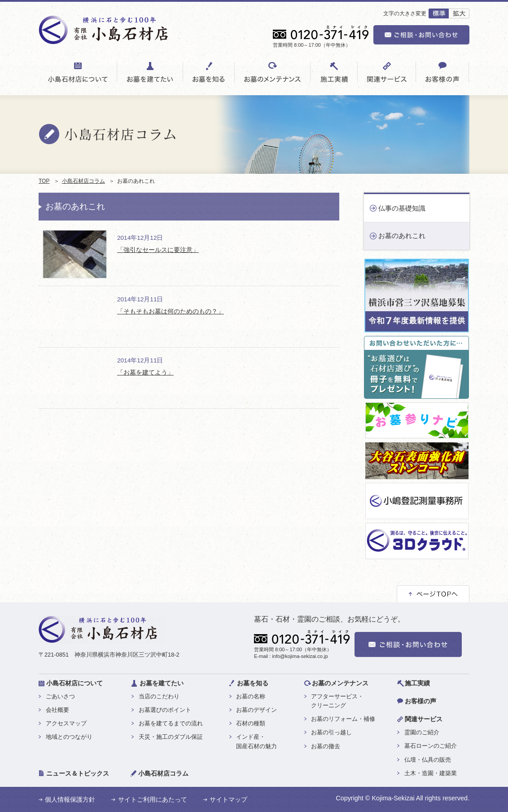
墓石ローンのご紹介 (431, 746)
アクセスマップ (66, 723)
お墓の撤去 (326, 746)
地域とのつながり (69, 737)
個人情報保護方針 (70, 799)
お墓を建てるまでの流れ (171, 723)
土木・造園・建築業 (431, 773)
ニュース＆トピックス (78, 773)
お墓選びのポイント (165, 710)
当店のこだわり (159, 696)
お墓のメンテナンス (340, 683)
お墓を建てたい (162, 683)
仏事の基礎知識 (402, 208)
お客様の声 (420, 701)
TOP (44, 181)
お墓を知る (253, 683)
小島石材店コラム (83, 181)
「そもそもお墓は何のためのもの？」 (171, 311)
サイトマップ (228, 799)
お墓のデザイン (256, 710)
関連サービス (424, 719)
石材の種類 (251, 723)
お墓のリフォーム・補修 (343, 719)
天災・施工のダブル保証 (171, 737)
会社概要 (57, 710)
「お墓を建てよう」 (145, 373)
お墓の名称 (251, 696)
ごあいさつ (60, 696)
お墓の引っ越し (331, 732)
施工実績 (417, 683)
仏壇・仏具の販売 (428, 760)
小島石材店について (74, 683)
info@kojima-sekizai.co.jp (300, 656)
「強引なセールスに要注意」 (158, 250)
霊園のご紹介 (422, 732)
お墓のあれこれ (402, 236)
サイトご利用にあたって (153, 799)
